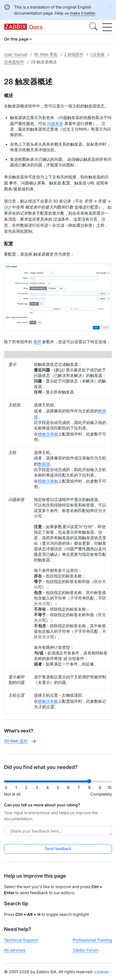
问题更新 (55, 124)
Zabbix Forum (85, 950)
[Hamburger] (107, 27)
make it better (82, 13)
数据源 (44, 464)
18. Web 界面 (46, 54)
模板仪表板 (48, 434)
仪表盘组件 (14, 62)
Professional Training (92, 940)
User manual (16, 54)
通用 (37, 342)
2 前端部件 (74, 54)
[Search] (93, 27)
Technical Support (21, 940)
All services (15, 950)
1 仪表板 (97, 54)
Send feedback (58, 849)
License (102, 972)
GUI (8, 207)
